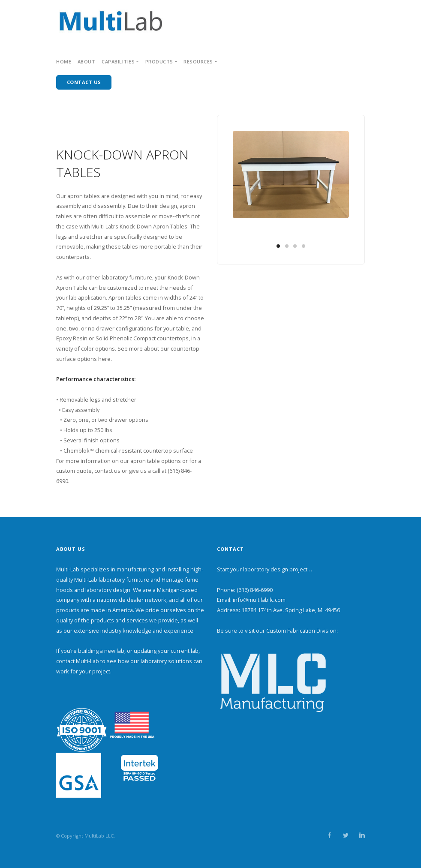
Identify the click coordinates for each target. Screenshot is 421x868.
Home (64, 62)
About (87, 62)
